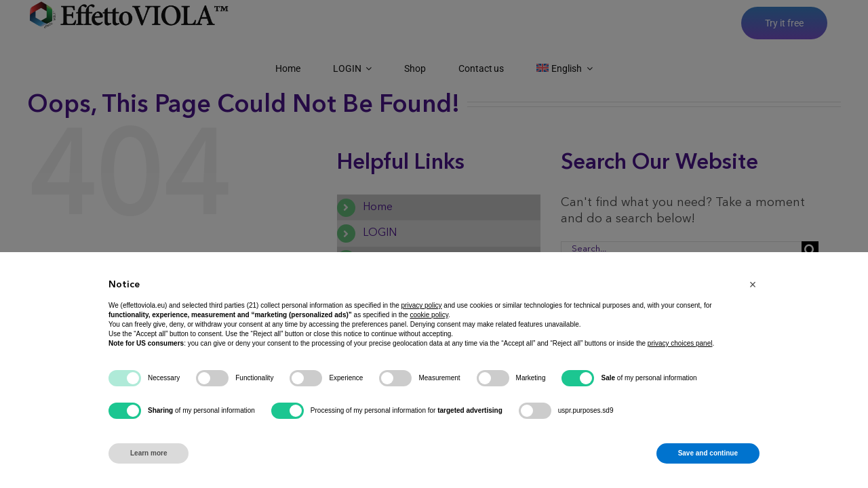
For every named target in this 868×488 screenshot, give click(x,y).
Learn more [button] (149, 453)
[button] (753, 285)
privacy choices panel (680, 343)
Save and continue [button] (708, 453)
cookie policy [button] (429, 315)
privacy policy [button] (422, 305)
